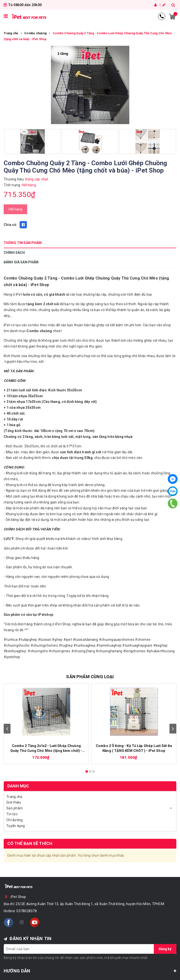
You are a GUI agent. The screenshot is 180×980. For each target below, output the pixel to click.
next (173, 729)
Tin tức (12, 814)
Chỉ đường (14, 820)
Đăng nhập (156, 5)
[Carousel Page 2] (90, 771)
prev (7, 729)
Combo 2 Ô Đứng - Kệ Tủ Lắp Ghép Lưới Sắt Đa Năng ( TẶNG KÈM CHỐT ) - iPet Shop (134, 748)
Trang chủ (14, 797)
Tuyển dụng (16, 826)
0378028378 (27, 911)
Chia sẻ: (10, 225)
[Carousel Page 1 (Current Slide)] (87, 771)
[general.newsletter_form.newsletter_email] (90, 949)
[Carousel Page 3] (94, 771)
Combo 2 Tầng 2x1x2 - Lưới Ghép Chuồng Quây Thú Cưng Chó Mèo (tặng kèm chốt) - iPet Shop (46, 748)
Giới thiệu (14, 802)
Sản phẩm (15, 808)
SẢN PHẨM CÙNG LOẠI (90, 677)
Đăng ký (164, 5)
